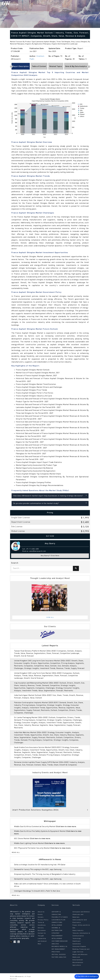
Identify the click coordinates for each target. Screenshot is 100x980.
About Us (41, 912)
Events (40, 915)
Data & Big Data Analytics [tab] (76, 66)
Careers (41, 917)
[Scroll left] (11, 67)
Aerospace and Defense (81, 912)
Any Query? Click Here (50, 556)
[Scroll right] (89, 67)
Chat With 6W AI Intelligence (87, 976)
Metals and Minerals (80, 955)
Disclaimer (42, 931)
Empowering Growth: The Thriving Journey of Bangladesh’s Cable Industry (45, 874)
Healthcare (77, 941)
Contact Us (42, 933)
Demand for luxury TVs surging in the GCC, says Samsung (38, 870)
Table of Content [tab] (39, 66)
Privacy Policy (43, 920)
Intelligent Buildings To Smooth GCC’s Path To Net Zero (37, 891)
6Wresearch (19, 977)
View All (50, 617)
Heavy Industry (78, 931)
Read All (16, 853)
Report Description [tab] (21, 66)
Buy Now (50, 536)
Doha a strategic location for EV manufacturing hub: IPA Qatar (40, 865)
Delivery (41, 928)
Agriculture (77, 965)
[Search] (91, 3)
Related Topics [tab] (56, 66)
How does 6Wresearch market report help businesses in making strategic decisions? (50, 496)
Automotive (77, 944)
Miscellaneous (78, 963)
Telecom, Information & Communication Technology (81, 936)
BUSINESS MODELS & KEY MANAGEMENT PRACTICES (59, 949)
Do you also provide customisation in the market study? (50, 503)
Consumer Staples (79, 947)
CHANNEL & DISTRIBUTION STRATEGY (57, 931)
